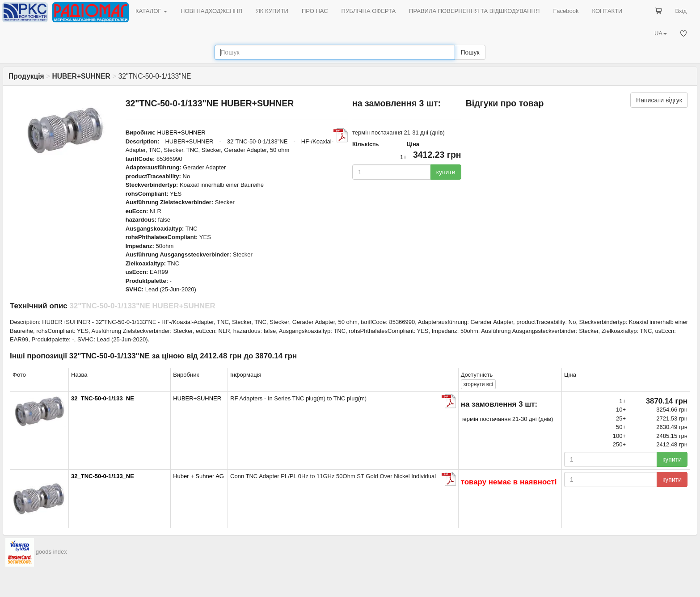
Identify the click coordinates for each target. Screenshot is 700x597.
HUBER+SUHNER (181, 132)
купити (446, 172)
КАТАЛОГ (151, 11)
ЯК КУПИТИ (272, 11)
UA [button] (661, 33)
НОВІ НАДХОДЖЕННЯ (211, 11)
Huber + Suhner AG (198, 476)
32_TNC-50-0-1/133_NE (103, 398)
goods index (51, 552)
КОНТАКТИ (607, 11)
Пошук (470, 52)
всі (478, 384)
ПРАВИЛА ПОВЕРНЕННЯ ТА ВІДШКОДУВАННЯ (474, 11)
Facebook (566, 11)
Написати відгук (659, 100)
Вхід (681, 11)
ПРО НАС (315, 11)
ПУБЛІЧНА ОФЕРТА (369, 11)
